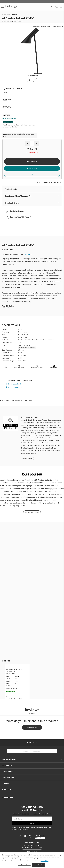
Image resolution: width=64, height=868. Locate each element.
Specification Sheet (14, 384)
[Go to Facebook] (20, 836)
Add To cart (11, 692)
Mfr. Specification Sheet (16, 387)
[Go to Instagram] (31, 836)
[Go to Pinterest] (29, 82)
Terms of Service (19, 830)
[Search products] (52, 7)
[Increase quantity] (36, 144)
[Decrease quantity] (28, 144)
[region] (32, 860)
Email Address (18, 819)
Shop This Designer (27, 458)
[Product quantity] (32, 144)
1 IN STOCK (7, 115)
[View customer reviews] (40, 837)
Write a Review (32, 727)
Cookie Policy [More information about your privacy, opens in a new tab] (45, 861)
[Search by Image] (56, 7)
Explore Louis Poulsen (32, 512)
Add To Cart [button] (32, 162)
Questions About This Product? (20, 217)
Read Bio (28, 255)
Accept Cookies (38, 865)
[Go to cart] (61, 7)
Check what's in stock (9, 119)
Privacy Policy (47, 828)
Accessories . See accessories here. (19, 135)
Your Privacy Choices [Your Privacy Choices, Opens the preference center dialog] (24, 865)
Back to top (32, 742)
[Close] (61, 855)
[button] (2, 7)
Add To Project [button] (32, 168)
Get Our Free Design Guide (32, 751)
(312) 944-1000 (32, 852)
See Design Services (17, 211)
